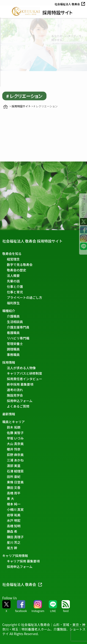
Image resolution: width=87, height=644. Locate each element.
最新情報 (9, 414)
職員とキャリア (14, 422)
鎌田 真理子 (15, 537)
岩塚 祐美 (14, 515)
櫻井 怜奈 (14, 449)
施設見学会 (15, 395)
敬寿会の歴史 (16, 270)
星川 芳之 (14, 542)
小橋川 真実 (15, 509)
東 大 (10, 498)
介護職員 (13, 316)
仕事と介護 (15, 286)
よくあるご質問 (18, 406)
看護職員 (13, 333)
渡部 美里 (14, 466)
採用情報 (9, 362)
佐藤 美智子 (15, 433)
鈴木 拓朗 (14, 427)
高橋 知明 (14, 526)
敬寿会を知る (12, 254)
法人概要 (13, 276)
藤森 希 (12, 531)
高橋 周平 (14, 493)
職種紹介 (9, 311)
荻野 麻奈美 (15, 455)
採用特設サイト (57, 12)
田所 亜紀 (14, 477)
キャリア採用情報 (15, 556)
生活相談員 (15, 322)
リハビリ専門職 (18, 338)
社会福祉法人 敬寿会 (70, 4)
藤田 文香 (14, 488)
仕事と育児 (15, 292)
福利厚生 (13, 303)
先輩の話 (13, 281)
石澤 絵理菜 (15, 471)
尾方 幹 (12, 548)
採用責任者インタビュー (24, 379)
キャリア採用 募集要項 (23, 561)
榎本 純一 (14, 504)
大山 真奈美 (15, 444)
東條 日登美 (15, 482)
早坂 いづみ (15, 438)
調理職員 (13, 349)
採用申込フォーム (20, 401)
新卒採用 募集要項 (20, 384)
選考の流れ (15, 390)
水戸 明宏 (14, 520)
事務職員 (13, 355)
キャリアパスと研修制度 (24, 373)
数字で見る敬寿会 (20, 265)
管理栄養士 (15, 344)
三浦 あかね (15, 460)
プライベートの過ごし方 (24, 297)
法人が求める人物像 (21, 368)
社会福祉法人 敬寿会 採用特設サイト (32, 241)
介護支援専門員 (18, 327)
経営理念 (13, 259)
